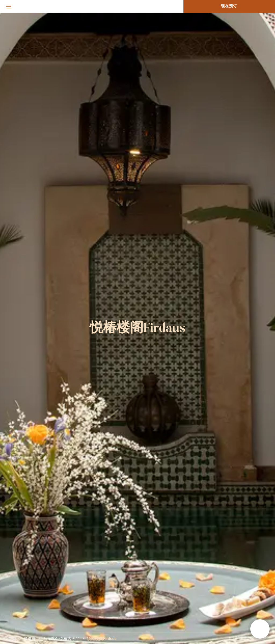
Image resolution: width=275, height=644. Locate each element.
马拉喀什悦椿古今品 (61, 638)
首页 (12, 638)
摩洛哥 (30, 638)
